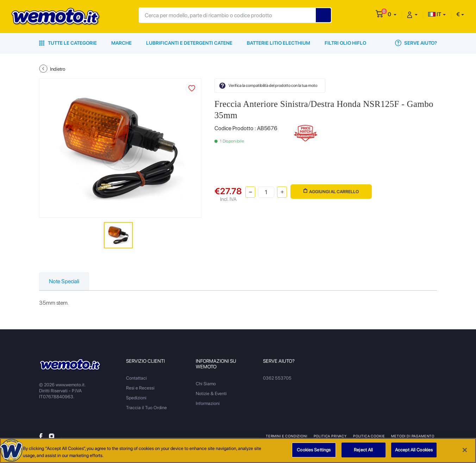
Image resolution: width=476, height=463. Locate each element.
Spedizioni (136, 398)
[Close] (465, 450)
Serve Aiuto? (416, 43)
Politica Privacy (330, 436)
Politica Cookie (369, 436)
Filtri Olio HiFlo (345, 43)
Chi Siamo (206, 384)
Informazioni (208, 403)
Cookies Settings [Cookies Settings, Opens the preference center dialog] (314, 450)
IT (435, 14)
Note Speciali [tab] (64, 281)
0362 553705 (277, 378)
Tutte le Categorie (68, 43)
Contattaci (136, 378)
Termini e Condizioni (287, 436)
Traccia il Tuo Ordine (146, 408)
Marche (121, 43)
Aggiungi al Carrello (331, 191)
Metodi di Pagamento (413, 436)
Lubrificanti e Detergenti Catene (189, 43)
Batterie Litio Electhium (278, 43)
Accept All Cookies (414, 450)
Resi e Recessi (140, 388)
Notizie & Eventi (211, 394)
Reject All (363, 450)
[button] (392, 14)
